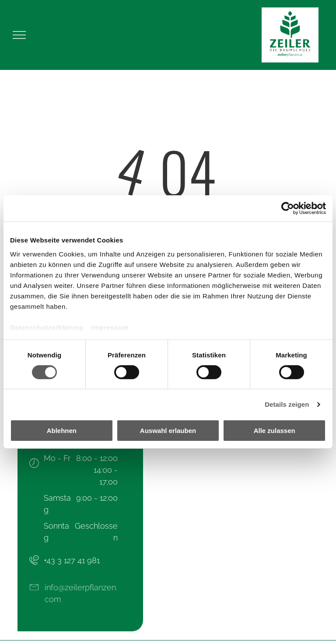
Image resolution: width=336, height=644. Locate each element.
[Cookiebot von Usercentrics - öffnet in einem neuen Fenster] (288, 208)
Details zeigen (287, 404)
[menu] (19, 35)
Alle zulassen (275, 431)
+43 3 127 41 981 (72, 560)
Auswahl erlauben (168, 431)
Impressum (110, 327)
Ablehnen (62, 431)
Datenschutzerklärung (47, 327)
